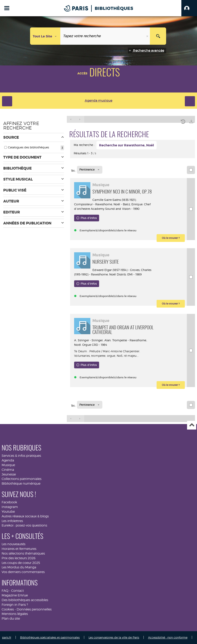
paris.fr (7, 637)
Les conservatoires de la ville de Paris (114, 637)
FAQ (5, 591)
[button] (189, 8)
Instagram (10, 507)
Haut (192, 425)
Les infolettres (12, 521)
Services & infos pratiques (21, 456)
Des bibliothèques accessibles (25, 600)
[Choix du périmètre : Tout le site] (45, 36)
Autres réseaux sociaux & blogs (25, 516)
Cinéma (8, 470)
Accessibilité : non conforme (168, 637)
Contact (17, 591)
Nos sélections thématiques (23, 553)
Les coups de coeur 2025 (21, 563)
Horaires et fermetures (19, 549)
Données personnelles (34, 609)
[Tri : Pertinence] (90, 170)
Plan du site (11, 618)
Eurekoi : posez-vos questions (24, 525)
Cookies (8, 609)
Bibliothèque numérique (21, 484)
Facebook (9, 502)
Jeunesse (9, 474)
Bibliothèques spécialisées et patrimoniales (50, 637)
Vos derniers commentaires (23, 572)
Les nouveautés (14, 544)
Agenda (8, 460)
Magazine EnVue (15, 595)
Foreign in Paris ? (15, 605)
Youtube (8, 512)
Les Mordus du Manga (19, 567)
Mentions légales (15, 614)
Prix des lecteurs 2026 (19, 558)
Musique (8, 465)
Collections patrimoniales (22, 479)
